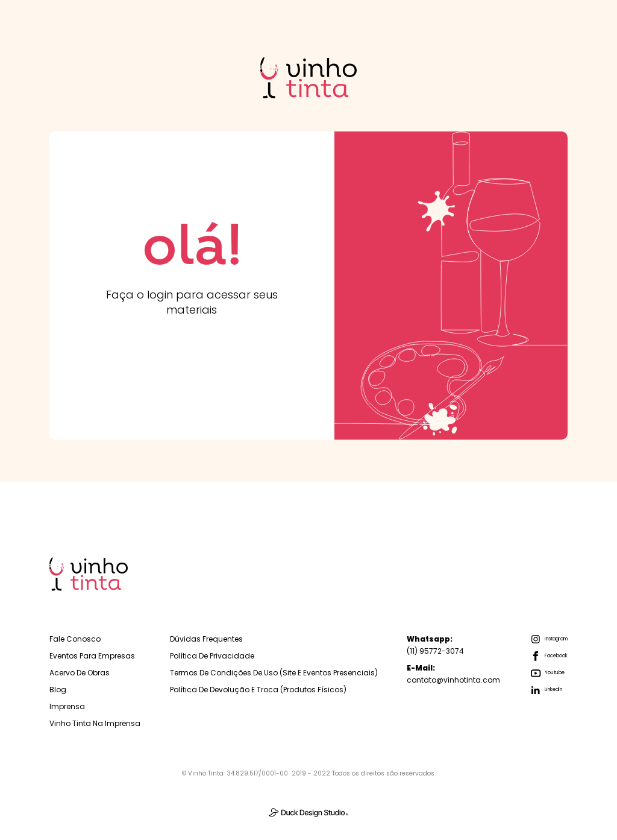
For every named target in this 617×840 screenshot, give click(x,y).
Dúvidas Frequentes (206, 639)
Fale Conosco (75, 639)
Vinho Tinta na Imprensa (95, 723)
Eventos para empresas (92, 656)
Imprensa (67, 706)
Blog (58, 690)
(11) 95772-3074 (435, 645)
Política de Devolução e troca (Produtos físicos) (258, 690)
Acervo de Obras (80, 673)
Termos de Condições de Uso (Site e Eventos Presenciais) (274, 673)
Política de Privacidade (212, 656)
